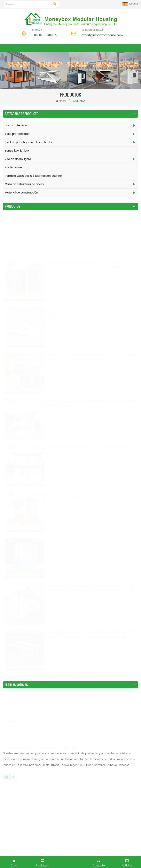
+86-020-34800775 (46, 35)
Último (71, 774)
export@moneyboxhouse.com (102, 35)
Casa (61, 101)
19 (113, 766)
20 (123, 766)
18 (103, 766)
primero (12, 766)
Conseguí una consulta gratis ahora (71, 862)
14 (64, 766)
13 (54, 766)
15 (74, 766)
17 (93, 766)
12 (44, 766)
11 (35, 766)
